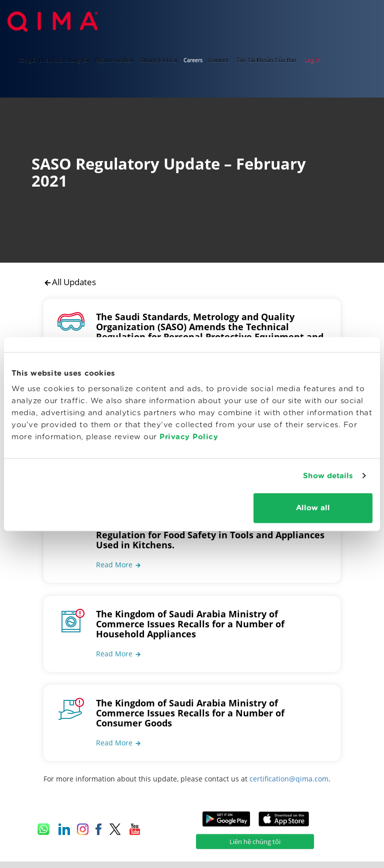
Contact (218, 60)
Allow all (313, 508)
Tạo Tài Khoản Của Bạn (266, 60)
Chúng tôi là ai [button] (159, 60)
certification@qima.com (289, 767)
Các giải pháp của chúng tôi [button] (53, 60)
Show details (328, 476)
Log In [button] (312, 60)
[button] (119, 553)
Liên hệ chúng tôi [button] (255, 830)
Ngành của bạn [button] (114, 60)
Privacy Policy (189, 437)
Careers (193, 60)
